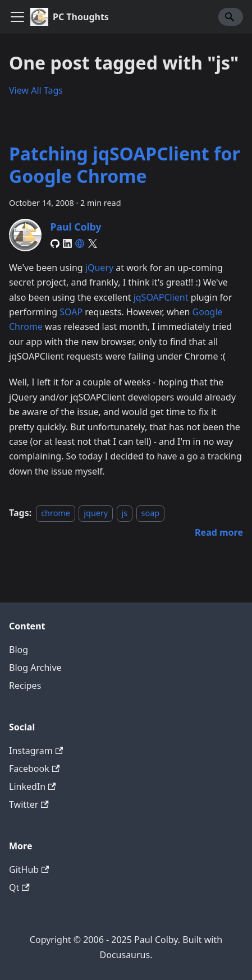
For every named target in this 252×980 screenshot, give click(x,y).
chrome (56, 513)
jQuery (99, 268)
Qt (19, 887)
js (125, 513)
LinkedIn (32, 786)
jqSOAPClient (161, 297)
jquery (96, 513)
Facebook (34, 769)
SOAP (71, 312)
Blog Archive (35, 668)
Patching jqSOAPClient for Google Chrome (125, 165)
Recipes (25, 685)
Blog (19, 650)
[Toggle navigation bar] (17, 17)
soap (151, 513)
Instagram (36, 751)
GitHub (29, 869)
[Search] (231, 17)
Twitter (29, 804)
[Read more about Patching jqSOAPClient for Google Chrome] (219, 532)
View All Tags (36, 90)
